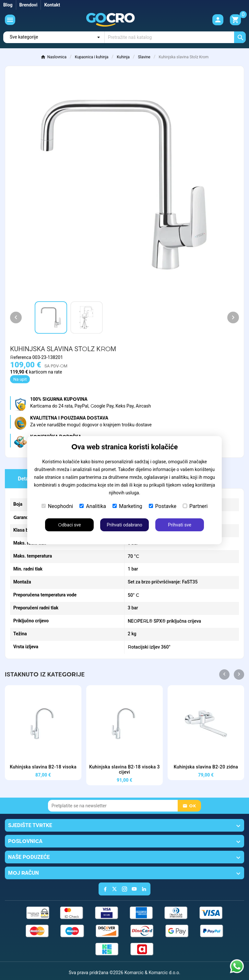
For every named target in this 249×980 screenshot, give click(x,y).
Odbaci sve (70, 525)
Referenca (21, 357)
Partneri (195, 506)
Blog (8, 5)
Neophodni (57, 506)
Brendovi (29, 5)
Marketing (127, 506)
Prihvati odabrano (124, 525)
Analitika (93, 506)
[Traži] (175, 37)
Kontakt (52, 5)
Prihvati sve (180, 525)
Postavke (163, 506)
